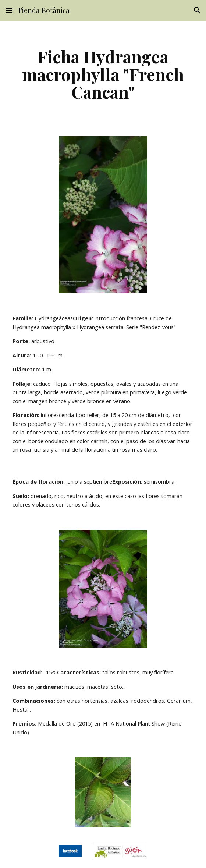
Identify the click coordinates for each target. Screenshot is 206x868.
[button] (9, 10)
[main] (103, 74)
